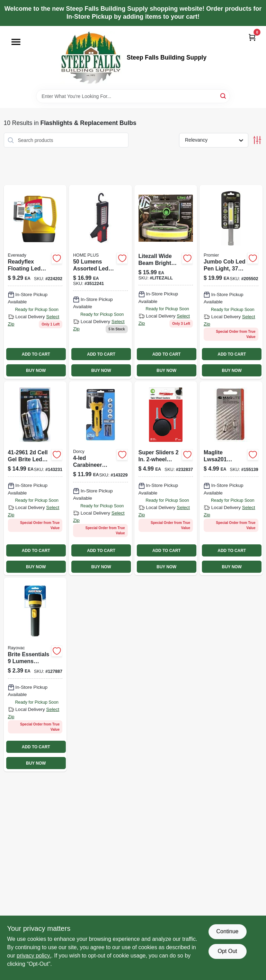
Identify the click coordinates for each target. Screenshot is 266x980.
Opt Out (227, 951)
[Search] (224, 96)
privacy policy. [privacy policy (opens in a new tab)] (34, 956)
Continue (227, 931)
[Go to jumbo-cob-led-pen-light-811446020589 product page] (231, 282)
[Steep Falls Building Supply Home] (91, 58)
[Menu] (16, 42)
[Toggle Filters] (257, 140)
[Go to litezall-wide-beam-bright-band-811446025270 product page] (166, 282)
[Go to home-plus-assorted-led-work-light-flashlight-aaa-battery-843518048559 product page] (100, 282)
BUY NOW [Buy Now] (36, 371)
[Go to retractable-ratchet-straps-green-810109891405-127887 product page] (35, 675)
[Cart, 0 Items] (252, 37)
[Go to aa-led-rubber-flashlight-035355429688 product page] (35, 478)
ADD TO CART (36, 354)
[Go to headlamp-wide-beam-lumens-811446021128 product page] (166, 478)
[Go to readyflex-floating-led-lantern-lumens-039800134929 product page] (35, 282)
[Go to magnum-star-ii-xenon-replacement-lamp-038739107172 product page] (231, 478)
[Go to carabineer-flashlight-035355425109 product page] (100, 478)
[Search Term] (133, 96)
